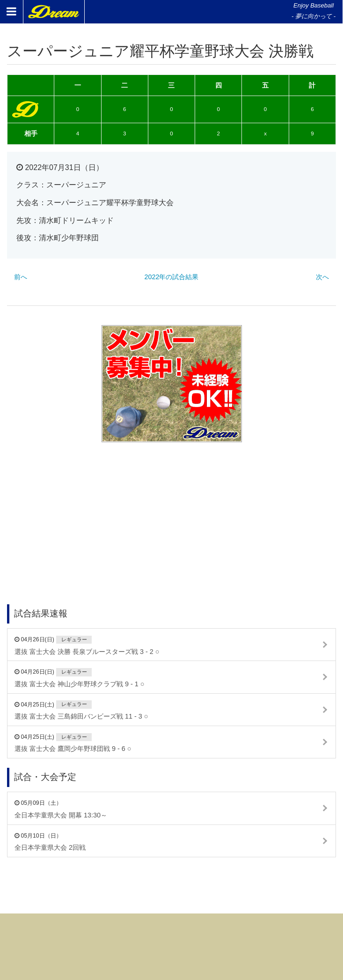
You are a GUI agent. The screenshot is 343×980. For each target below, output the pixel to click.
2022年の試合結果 (171, 277)
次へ (322, 277)
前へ (21, 277)
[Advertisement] (172, 510)
